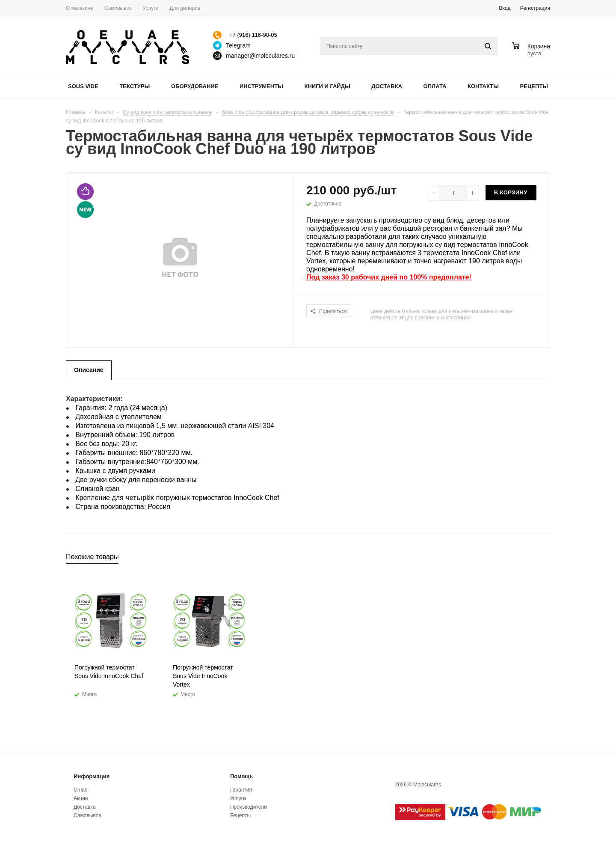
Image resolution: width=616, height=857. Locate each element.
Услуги (238, 798)
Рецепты (534, 86)
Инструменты (261, 86)
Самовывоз (87, 815)
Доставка (387, 86)
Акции (81, 798)
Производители (249, 807)
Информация (92, 776)
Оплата (435, 86)
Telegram (238, 45)
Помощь (241, 776)
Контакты (483, 86)
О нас (80, 790)
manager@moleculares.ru (260, 56)
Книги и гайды (327, 86)
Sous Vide (83, 86)
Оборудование (195, 86)
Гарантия (241, 790)
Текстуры (135, 86)
